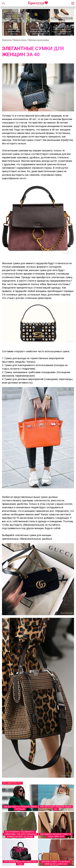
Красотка (7, 40)
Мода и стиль (20, 40)
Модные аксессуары (39, 40)
